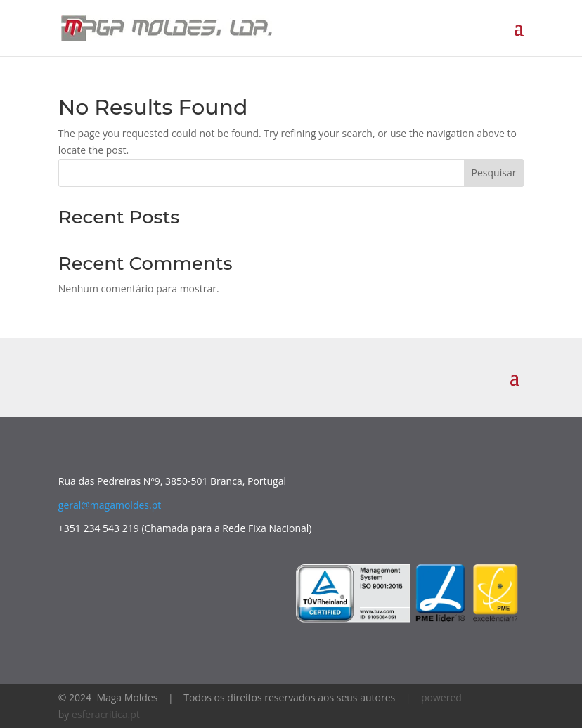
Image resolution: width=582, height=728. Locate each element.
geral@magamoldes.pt (110, 505)
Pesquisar (494, 173)
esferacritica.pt (106, 714)
